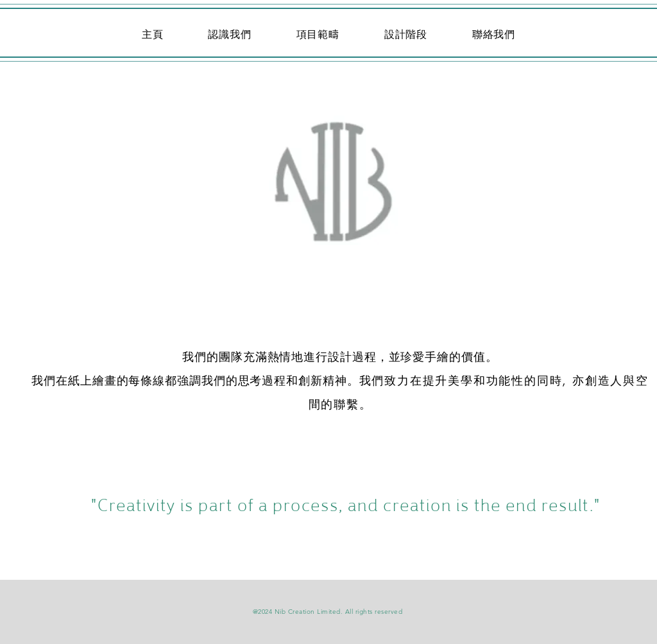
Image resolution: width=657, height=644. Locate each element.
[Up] (328, 203)
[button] (318, 34)
